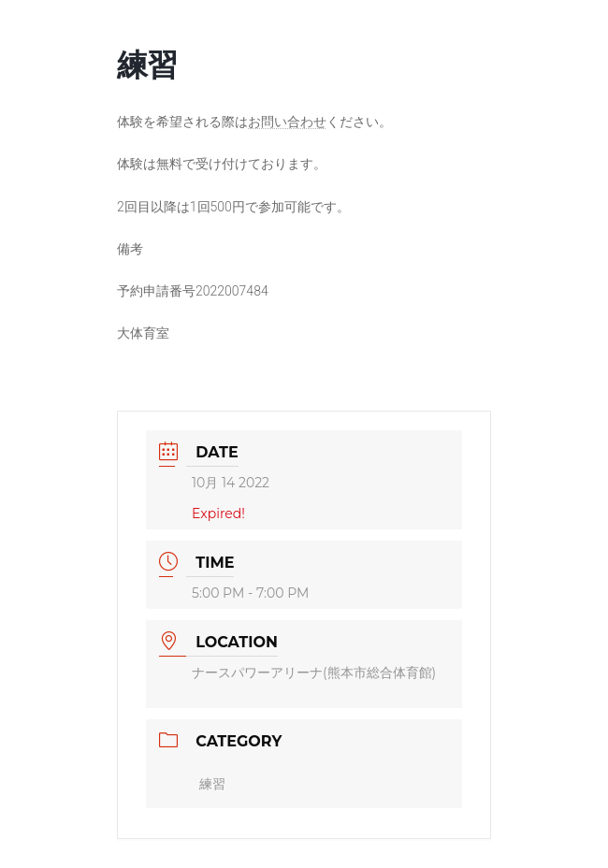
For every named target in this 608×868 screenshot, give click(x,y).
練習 (212, 784)
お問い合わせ (287, 122)
